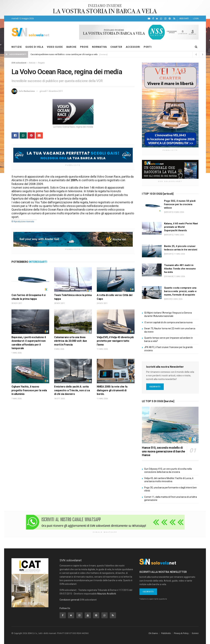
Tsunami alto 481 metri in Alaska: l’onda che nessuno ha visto (180, 269)
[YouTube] (149, 19)
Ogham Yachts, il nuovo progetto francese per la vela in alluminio (29, 390)
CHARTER (116, 47)
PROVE (84, 47)
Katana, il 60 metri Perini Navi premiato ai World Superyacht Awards (181, 227)
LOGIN (196, 19)
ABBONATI (184, 19)
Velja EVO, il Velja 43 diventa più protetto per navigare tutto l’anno (115, 341)
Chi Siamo (153, 633)
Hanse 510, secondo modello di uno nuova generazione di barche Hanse (163, 451)
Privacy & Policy (181, 633)
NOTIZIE (17, 47)
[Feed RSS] (174, 19)
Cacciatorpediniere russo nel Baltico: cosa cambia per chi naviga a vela (64, 54)
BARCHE (71, 47)
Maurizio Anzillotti (107, 594)
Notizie (32, 63)
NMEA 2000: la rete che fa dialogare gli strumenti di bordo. (112, 390)
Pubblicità (166, 633)
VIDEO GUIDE (55, 47)
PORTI (148, 47)
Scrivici (195, 633)
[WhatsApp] (161, 19)
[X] (157, 19)
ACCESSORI (133, 47)
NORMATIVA (99, 47)
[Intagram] (165, 19)
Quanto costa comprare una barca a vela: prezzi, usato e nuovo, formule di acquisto (180, 291)
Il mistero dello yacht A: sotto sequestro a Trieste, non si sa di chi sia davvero (72, 390)
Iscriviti (155, 387)
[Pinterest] (170, 19)
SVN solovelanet (19, 63)
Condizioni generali (69, 600)
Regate (41, 63)
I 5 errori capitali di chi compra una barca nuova (168, 322)
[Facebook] (153, 19)
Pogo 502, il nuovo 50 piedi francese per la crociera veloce (180, 204)
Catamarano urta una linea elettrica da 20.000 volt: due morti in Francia (71, 341)
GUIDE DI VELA (34, 47)
